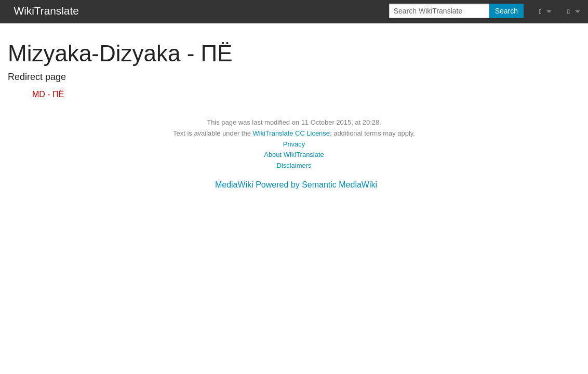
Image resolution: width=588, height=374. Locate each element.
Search (506, 11)
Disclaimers (294, 165)
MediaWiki (234, 185)
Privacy (294, 144)
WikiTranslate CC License (291, 133)
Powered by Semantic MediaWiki (316, 185)
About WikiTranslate (294, 155)
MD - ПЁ (48, 94)
